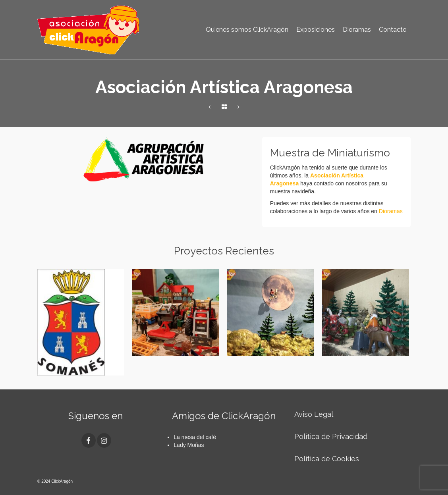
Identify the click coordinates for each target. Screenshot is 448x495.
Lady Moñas (189, 445)
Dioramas (391, 211)
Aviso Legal (314, 414)
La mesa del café (195, 437)
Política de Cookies (327, 459)
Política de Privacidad (331, 436)
